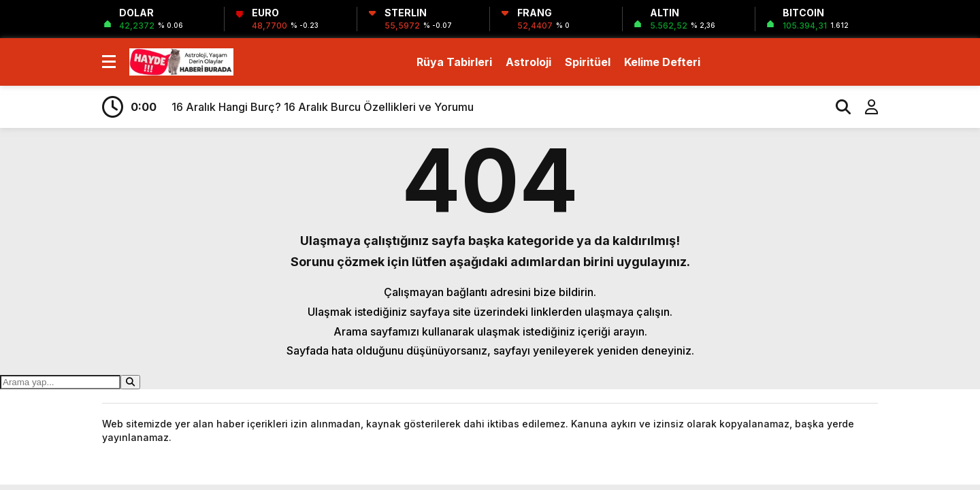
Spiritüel (588, 62)
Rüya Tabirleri (454, 62)
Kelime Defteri (662, 62)
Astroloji (528, 62)
